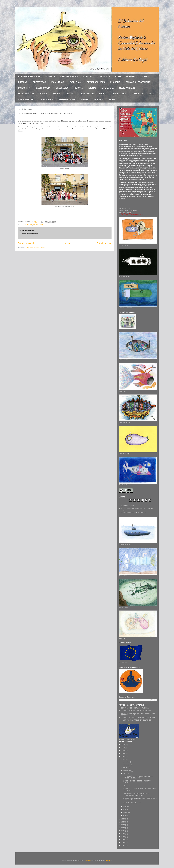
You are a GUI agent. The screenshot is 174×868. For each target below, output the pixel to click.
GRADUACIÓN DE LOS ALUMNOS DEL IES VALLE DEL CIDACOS (138, 777)
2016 (123, 831)
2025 (123, 748)
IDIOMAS (92, 88)
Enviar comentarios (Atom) (36, 248)
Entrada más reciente (28, 243)
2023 (123, 753)
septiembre (127, 771)
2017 (123, 828)
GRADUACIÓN (62, 88)
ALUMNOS (50, 76)
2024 (123, 750)
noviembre (127, 765)
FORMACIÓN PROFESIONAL (138, 82)
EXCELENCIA (75, 82)
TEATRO (84, 100)
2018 (123, 825)
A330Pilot (88, 860)
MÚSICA (44, 94)
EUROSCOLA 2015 (127, 506)
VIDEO (112, 100)
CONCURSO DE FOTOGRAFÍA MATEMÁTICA (137, 711)
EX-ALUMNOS (58, 82)
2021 (123, 759)
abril (125, 809)
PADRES (71, 94)
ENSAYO (145, 76)
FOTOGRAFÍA (24, 88)
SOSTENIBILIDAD (67, 100)
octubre (126, 768)
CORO (118, 76)
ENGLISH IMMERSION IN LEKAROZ (133, 513)
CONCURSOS (104, 76)
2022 (123, 756)
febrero (126, 812)
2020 (123, 819)
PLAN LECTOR (87, 94)
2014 (123, 837)
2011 (123, 845)
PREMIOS (103, 94)
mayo (125, 807)
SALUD (152, 94)
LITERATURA (108, 88)
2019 (123, 822)
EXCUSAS (126, 786)
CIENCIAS (88, 76)
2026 (123, 745)
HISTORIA (78, 88)
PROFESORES (120, 94)
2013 (123, 840)
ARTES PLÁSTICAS (69, 76)
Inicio (67, 243)
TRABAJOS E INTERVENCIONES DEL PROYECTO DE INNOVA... (136, 794)
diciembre (127, 762)
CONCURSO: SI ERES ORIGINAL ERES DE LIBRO (138, 717)
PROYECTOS (137, 94)
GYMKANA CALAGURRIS (132, 803)
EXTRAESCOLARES (96, 82)
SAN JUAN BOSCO (27, 100)
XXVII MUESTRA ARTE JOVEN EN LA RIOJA (136, 720)
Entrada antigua (104, 243)
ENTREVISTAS (39, 82)
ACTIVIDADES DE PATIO (29, 76)
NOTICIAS (57, 94)
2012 (123, 842)
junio (125, 774)
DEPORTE (131, 76)
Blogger (109, 860)
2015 (123, 834)
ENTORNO (23, 82)
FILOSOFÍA (115, 82)
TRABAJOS (98, 100)
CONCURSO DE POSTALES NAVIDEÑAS (135, 708)
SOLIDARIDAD (47, 100)
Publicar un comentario (30, 234)
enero (125, 815)
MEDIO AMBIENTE (127, 88)
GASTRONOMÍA (43, 88)
